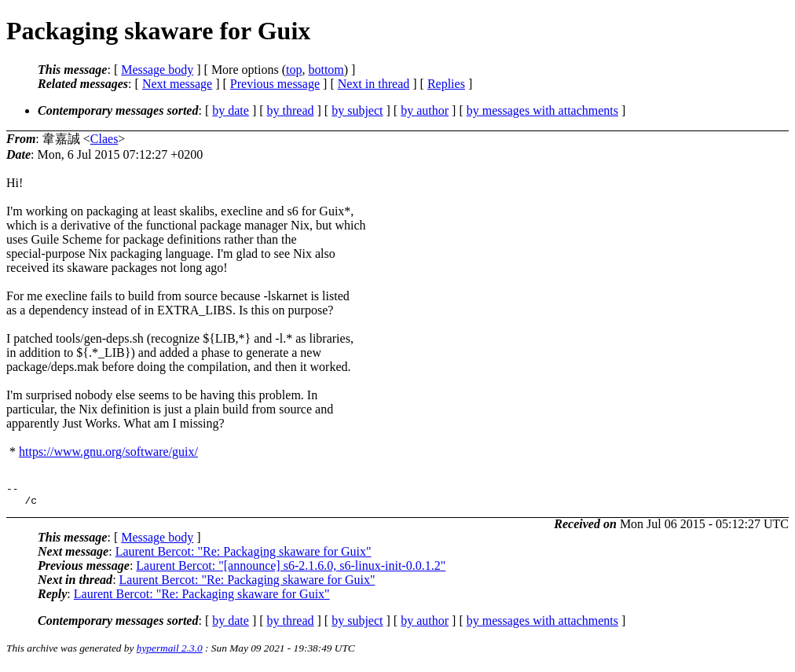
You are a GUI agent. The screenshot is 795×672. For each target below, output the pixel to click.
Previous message (275, 84)
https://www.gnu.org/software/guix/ (108, 452)
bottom (326, 70)
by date (231, 110)
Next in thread (374, 84)
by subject (357, 110)
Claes (104, 139)
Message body (157, 70)
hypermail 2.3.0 (170, 653)
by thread (291, 110)
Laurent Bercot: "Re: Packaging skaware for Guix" (244, 556)
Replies (446, 84)
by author (425, 110)
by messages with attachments (542, 110)
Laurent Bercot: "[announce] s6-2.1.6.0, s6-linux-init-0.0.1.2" (291, 570)
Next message (177, 84)
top (294, 70)
